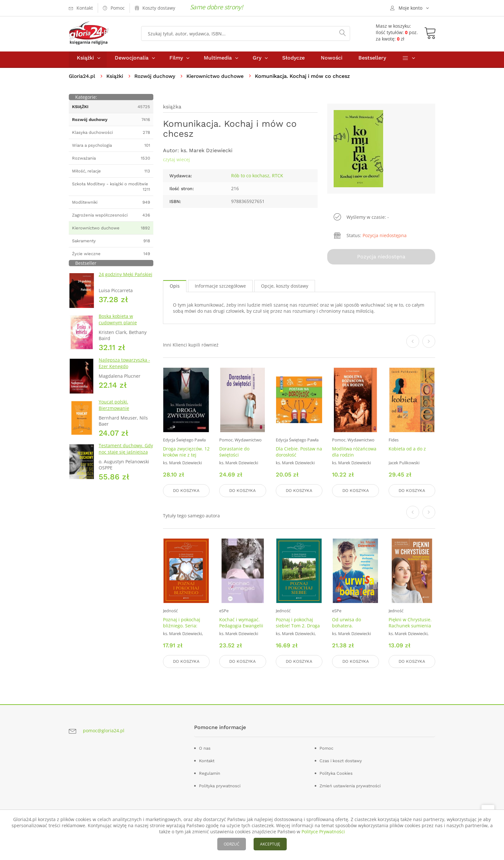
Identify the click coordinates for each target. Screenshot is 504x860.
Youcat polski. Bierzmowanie (114, 408)
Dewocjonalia (132, 61)
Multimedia (218, 61)
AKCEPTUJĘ (270, 844)
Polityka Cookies (336, 773)
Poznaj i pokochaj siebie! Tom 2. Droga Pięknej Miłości (298, 627)
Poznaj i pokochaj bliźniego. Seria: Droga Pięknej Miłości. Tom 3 (182, 630)
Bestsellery (372, 61)
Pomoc (326, 748)
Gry (257, 61)
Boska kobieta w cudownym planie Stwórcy (118, 325)
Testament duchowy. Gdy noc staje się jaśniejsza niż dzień (126, 455)
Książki (85, 61)
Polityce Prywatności (323, 832)
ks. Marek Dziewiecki (207, 153)
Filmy (176, 61)
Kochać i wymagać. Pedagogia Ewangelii (241, 624)
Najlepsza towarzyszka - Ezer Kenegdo (124, 366)
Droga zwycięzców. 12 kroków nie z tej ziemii (186, 457)
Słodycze (293, 61)
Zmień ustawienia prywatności (350, 786)
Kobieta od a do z (407, 451)
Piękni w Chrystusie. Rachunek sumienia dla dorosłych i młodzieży (410, 630)
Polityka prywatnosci (220, 786)
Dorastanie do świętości (234, 454)
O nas (205, 748)
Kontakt (207, 761)
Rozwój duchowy (157, 79)
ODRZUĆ (232, 844)
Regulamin (210, 773)
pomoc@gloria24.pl (104, 731)
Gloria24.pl (82, 79)
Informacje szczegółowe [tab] (220, 288)
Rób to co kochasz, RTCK (257, 178)
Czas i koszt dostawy (341, 761)
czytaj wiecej (176, 162)
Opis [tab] (175, 288)
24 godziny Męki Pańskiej (126, 277)
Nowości (332, 61)
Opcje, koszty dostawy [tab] (285, 288)
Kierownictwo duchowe (220, 79)
